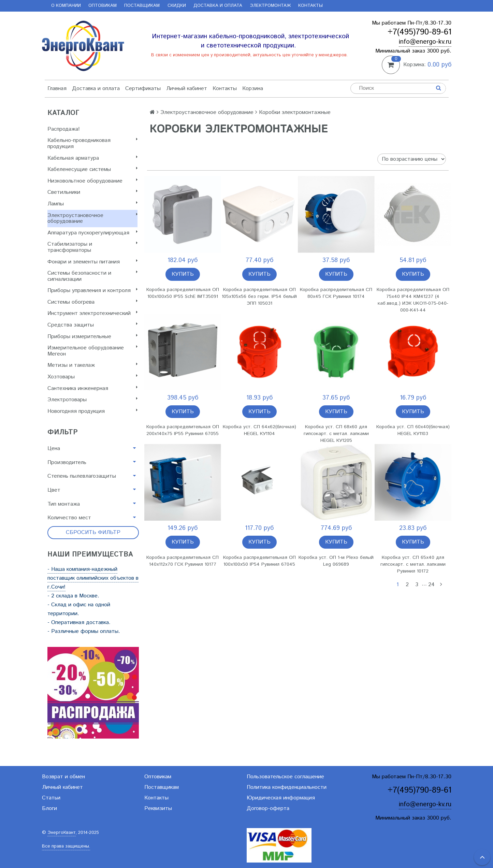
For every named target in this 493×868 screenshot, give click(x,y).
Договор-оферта (268, 808)
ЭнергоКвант (62, 833)
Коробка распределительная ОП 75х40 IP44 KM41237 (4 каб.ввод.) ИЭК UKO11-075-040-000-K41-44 (413, 300)
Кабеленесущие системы (92, 169)
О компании (66, 6)
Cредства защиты (92, 325)
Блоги (49, 808)
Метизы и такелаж (92, 365)
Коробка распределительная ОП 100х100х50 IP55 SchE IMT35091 (183, 293)
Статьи (51, 798)
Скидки (177, 6)
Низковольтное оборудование (92, 181)
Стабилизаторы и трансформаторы (92, 247)
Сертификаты (143, 89)
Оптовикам (103, 6)
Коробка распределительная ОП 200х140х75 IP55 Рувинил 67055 (183, 430)
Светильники (92, 192)
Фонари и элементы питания (92, 262)
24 (431, 585)
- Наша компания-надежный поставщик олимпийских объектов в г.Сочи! (93, 578)
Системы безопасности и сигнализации (92, 276)
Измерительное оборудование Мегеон (92, 351)
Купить (183, 274)
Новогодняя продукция (92, 411)
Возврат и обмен (63, 777)
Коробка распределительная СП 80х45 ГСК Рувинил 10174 (336, 293)
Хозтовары (92, 377)
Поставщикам (142, 6)
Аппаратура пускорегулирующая (92, 233)
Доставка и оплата (218, 6)
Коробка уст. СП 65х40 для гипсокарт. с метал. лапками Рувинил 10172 (413, 564)
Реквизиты (158, 808)
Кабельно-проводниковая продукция (92, 143)
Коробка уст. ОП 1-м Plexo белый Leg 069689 (336, 561)
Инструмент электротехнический (92, 313)
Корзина (253, 89)
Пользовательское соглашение (285, 777)
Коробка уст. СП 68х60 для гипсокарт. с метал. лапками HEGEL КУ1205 (336, 434)
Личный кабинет (187, 89)
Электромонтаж (270, 6)
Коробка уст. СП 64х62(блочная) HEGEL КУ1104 (259, 430)
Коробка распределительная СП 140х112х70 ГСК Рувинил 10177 (183, 561)
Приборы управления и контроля (92, 291)
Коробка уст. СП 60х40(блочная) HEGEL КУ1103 (413, 430)
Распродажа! (64, 129)
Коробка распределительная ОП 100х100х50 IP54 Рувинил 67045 (259, 561)
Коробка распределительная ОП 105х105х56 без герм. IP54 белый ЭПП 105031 (259, 296)
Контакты (310, 6)
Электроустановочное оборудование (92, 219)
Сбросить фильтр (93, 532)
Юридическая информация (281, 798)
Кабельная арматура (92, 158)
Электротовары (92, 400)
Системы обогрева (92, 302)
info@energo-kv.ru (425, 42)
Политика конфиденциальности (287, 787)
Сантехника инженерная (92, 388)
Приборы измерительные (92, 337)
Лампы (92, 204)
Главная (57, 89)
